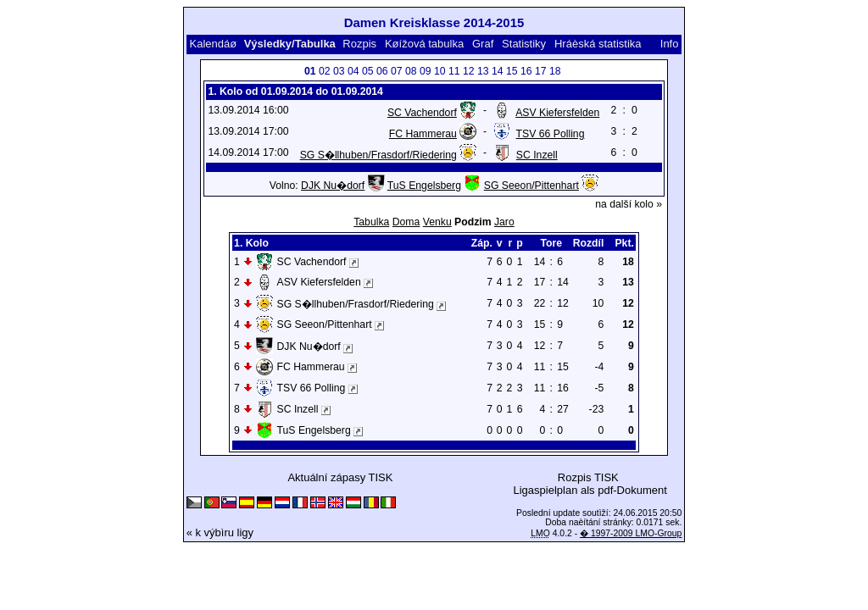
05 (368, 71)
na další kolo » (629, 204)
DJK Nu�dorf (333, 186)
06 (382, 71)
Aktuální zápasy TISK (340, 477)
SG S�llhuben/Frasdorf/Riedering (378, 155)
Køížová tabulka (424, 44)
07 (397, 71)
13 (483, 71)
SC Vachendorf (422, 113)
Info (670, 44)
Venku (437, 222)
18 (555, 71)
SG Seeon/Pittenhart (531, 186)
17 (541, 71)
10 (440, 71)
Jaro (504, 222)
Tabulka (371, 222)
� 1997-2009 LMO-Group (631, 533)
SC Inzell (537, 155)
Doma (406, 222)
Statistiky (524, 44)
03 (339, 71)
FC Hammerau (423, 134)
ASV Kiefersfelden (557, 113)
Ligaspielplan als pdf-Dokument (590, 490)
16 (526, 71)
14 (498, 71)
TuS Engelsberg (424, 186)
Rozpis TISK (588, 477)
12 (469, 71)
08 (411, 71)
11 (454, 71)
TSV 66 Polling (551, 134)
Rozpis (359, 44)
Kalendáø (214, 44)
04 (353, 71)
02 (325, 71)
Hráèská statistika (598, 44)
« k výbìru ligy (220, 532)
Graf (483, 44)
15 (512, 71)
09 (426, 71)
